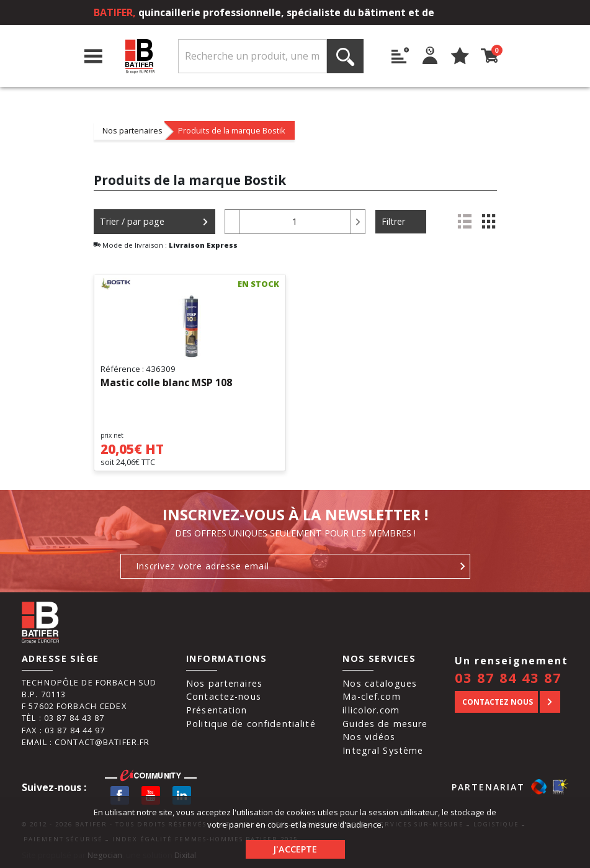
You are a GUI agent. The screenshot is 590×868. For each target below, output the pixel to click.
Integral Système (383, 750)
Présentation (217, 710)
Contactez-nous (224, 696)
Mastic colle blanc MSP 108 (166, 383)
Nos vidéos (369, 737)
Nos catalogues (380, 683)
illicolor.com (371, 710)
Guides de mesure (385, 724)
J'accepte (295, 849)
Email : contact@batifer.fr (86, 742)
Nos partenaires (132, 130)
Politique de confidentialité (251, 724)
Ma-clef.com (371, 696)
